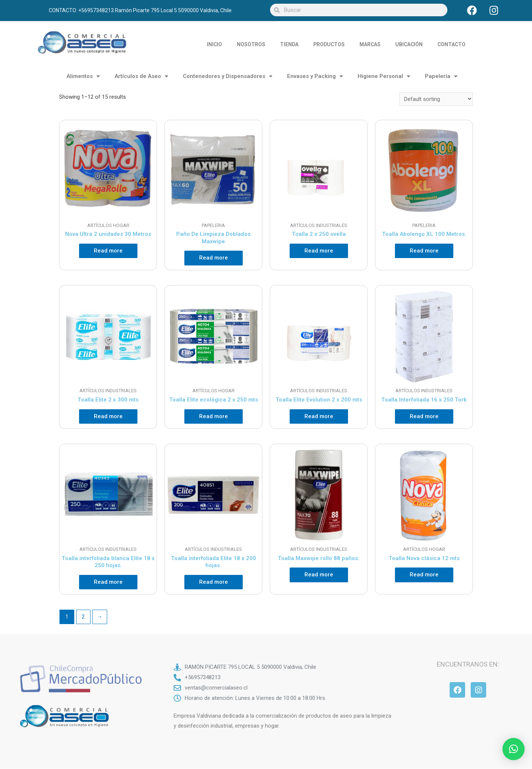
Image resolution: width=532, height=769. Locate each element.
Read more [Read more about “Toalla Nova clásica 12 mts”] (424, 575)
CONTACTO (451, 44)
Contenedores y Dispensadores (228, 76)
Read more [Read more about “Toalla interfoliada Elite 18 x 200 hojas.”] (214, 582)
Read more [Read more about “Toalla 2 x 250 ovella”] (319, 251)
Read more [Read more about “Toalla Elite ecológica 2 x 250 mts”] (214, 416)
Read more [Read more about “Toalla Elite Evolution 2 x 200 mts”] (319, 416)
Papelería (441, 76)
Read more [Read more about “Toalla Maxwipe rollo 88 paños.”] (319, 575)
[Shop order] (436, 99)
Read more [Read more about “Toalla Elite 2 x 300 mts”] (108, 416)
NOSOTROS (251, 44)
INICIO (214, 44)
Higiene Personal (384, 76)
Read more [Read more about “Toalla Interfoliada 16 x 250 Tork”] (424, 416)
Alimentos (83, 76)
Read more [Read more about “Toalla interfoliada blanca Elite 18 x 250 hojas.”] (108, 582)
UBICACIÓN (409, 44)
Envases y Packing (315, 76)
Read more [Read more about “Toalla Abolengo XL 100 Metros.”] (424, 251)
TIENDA (289, 44)
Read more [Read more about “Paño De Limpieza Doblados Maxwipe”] (214, 258)
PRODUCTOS (329, 44)
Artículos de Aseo (141, 76)
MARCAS (370, 44)
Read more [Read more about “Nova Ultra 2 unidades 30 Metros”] (108, 251)
